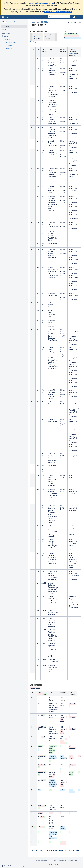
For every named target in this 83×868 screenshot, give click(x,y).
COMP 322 (11, 22)
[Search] (49, 17)
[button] (7, 866)
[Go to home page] (3, 17)
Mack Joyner (38, 37)
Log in (79, 17)
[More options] (80, 23)
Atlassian (55, 865)
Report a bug (62, 860)
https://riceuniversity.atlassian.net (40, 3)
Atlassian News (72, 860)
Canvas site (72, 53)
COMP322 (44, 22)
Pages (32, 22)
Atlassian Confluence (46, 860)
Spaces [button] (9, 17)
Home (37, 22)
